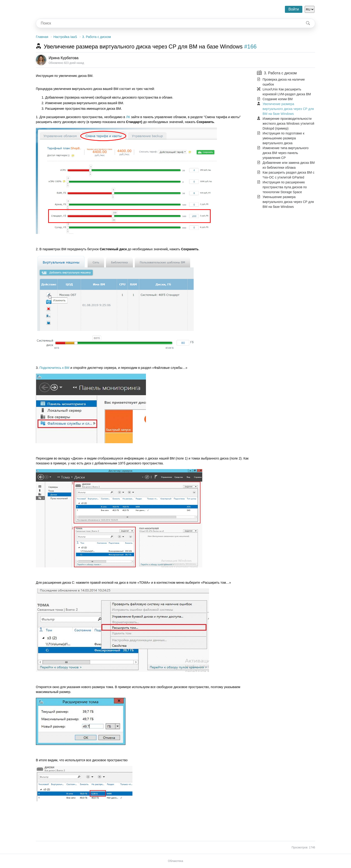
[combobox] (169, 23)
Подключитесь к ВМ (55, 368)
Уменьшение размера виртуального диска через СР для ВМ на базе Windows (288, 202)
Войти (294, 9)
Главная (42, 37)
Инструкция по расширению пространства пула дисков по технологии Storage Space (285, 187)
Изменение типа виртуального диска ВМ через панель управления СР (286, 153)
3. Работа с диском (96, 37)
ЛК (128, 117)
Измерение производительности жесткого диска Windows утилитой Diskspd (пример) (288, 124)
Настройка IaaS (65, 37)
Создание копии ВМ (278, 99)
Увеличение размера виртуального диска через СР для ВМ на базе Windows (288, 109)
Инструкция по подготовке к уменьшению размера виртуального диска (283, 138)
